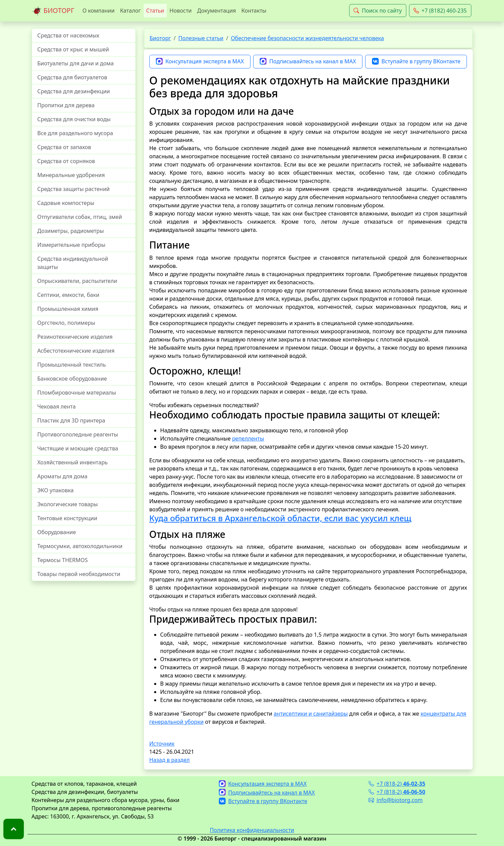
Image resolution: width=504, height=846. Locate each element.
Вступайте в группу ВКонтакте (416, 62)
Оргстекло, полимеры (66, 323)
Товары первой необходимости (79, 574)
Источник (162, 744)
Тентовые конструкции (67, 518)
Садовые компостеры (66, 203)
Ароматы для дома (63, 476)
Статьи (155, 11)
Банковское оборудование (72, 379)
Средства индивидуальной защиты (73, 263)
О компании (99, 11)
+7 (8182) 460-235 (440, 11)
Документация (216, 11)
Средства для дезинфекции (74, 91)
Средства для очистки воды (74, 119)
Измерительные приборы (71, 245)
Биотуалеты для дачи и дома (76, 63)
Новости (181, 11)
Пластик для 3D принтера (71, 420)
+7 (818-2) (397, 784)
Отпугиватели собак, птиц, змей (80, 217)
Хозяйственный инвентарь (73, 462)
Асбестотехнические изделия (76, 351)
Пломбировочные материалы (77, 393)
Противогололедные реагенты (78, 434)
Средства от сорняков (66, 161)
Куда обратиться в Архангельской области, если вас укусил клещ (280, 518)
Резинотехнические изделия (75, 337)
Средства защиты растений (74, 189)
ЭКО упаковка (56, 490)
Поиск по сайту (378, 11)
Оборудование (57, 532)
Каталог (131, 11)
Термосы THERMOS (63, 560)
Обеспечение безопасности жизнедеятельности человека (307, 38)
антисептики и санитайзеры (311, 714)
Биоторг (160, 38)
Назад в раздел (170, 760)
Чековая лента (57, 406)
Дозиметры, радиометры (71, 231)
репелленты (248, 438)
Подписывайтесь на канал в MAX (308, 62)
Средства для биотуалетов (72, 77)
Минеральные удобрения (71, 175)
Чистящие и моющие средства (78, 448)
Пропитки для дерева (66, 105)
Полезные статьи (201, 38)
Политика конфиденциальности (252, 830)
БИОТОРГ (53, 11)
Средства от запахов (64, 147)
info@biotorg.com (396, 800)
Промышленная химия (68, 309)
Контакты (254, 11)
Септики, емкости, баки (68, 295)
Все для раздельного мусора (75, 133)
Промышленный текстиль (72, 365)
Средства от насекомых (68, 35)
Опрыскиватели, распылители (77, 281)
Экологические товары (68, 504)
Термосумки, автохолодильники (80, 546)
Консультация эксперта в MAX (200, 62)
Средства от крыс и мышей (73, 49)
